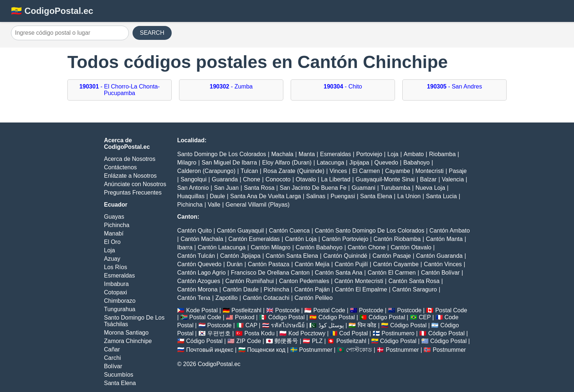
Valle (214, 205)
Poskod (245, 317)
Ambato (414, 154)
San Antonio (193, 188)
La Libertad (336, 179)
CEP (425, 317)
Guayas (114, 217)
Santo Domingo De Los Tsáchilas (134, 321)
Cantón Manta (444, 239)
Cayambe (398, 171)
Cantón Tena (194, 298)
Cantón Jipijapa (240, 256)
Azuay (112, 259)
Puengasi (343, 196)
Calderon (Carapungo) (206, 171)
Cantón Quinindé (345, 256)
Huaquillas (191, 196)
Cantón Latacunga (222, 247)
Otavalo (306, 179)
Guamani (363, 188)
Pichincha (117, 225)
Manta (307, 154)
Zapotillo (227, 298)
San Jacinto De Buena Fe (313, 188)
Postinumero (398, 333)
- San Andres (454, 86)
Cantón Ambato (450, 231)
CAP (251, 325)
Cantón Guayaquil (240, 231)
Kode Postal (202, 310)
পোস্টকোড (359, 350)
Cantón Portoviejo (345, 239)
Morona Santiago (126, 333)
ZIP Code (249, 341)
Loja (109, 250)
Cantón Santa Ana (339, 273)
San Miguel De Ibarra (229, 163)
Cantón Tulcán (196, 256)
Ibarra (185, 247)
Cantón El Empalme (361, 289)
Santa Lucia (441, 196)
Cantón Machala (202, 239)
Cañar (112, 349)
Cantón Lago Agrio (202, 273)
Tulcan (249, 171)
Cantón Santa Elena (292, 256)
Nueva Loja (430, 188)
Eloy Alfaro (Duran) (287, 163)
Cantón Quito (194, 231)
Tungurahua (120, 309)
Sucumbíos (119, 375)
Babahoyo (417, 163)
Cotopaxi (115, 292)
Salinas (316, 196)
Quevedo (386, 163)
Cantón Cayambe (396, 264)
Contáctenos (120, 167)
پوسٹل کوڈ (331, 325)
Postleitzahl (246, 310)
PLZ (317, 341)
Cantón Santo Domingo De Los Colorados (370, 231)
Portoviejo (369, 154)
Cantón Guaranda (439, 256)
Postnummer (316, 350)
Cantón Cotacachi (266, 298)
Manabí (114, 233)
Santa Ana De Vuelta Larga (266, 196)
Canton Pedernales (304, 281)
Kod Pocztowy (307, 333)
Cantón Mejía (312, 264)
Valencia (453, 179)
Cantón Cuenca (289, 231)
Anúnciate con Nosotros (135, 184)
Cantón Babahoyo (319, 247)
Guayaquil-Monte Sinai (385, 179)
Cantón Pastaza (269, 264)
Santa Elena (120, 383)
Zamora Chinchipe (128, 341)
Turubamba (396, 188)
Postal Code (329, 310)
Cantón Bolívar (440, 273)
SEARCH (152, 33)
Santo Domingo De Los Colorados (222, 154)
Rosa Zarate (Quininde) (294, 171)
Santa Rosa (259, 188)
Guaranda (225, 179)
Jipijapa (359, 163)
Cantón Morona (197, 289)
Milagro (187, 163)
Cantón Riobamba (397, 239)
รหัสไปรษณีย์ (288, 325)
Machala (282, 154)
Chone (252, 179)
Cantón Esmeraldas (254, 239)
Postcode (288, 310)
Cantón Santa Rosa (414, 281)
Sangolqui (193, 179)
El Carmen (366, 171)
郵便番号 (286, 341)
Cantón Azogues (199, 281)
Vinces (338, 171)
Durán (235, 264)
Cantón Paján (312, 289)
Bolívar (113, 366)
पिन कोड (367, 325)
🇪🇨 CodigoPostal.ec (52, 11)
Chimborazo (120, 301)
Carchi (112, 358)
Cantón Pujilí (351, 264)
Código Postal (287, 317)
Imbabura (116, 284)
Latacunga (330, 163)
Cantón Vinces (443, 264)
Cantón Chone (367, 247)
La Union (409, 196)
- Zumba (231, 86)
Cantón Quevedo (199, 264)
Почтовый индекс (210, 350)
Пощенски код (266, 350)
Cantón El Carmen (392, 273)
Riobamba (442, 154)
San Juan (226, 188)
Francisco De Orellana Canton (270, 273)
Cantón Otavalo (411, 247)
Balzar (428, 179)
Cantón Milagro (271, 247)
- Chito (343, 86)
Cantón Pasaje (392, 256)
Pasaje (458, 171)
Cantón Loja (301, 239)
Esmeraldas (119, 276)
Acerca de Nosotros (130, 159)
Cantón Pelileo (314, 298)
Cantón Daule (241, 289)
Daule (217, 196)
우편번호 (219, 333)
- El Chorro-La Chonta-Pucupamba (120, 90)
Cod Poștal (354, 333)
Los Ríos (115, 267)
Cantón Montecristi (359, 281)
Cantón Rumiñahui (250, 281)
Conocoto (278, 179)
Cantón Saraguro (415, 289)
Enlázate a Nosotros (130, 176)
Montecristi (430, 171)
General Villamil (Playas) (258, 205)
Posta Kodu (259, 333)
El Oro (112, 242)
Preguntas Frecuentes (133, 193)
